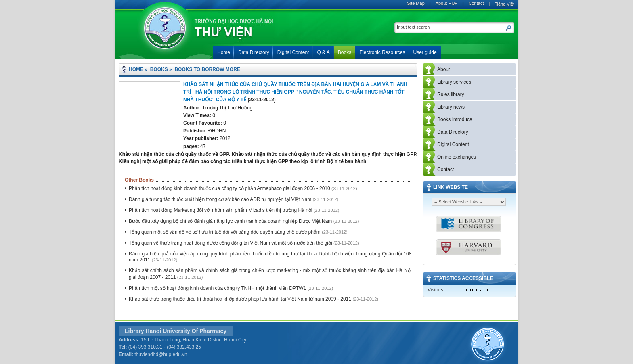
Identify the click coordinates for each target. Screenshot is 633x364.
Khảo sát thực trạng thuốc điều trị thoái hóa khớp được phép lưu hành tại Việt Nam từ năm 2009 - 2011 (241, 299)
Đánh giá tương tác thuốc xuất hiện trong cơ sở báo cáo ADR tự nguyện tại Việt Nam (221, 199)
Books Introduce (455, 119)
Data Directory (453, 132)
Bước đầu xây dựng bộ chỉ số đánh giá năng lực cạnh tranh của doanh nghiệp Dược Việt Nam (231, 221)
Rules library (451, 94)
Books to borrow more (207, 69)
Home (136, 69)
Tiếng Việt (504, 4)
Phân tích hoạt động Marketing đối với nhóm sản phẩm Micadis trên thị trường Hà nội (221, 210)
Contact (476, 3)
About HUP (447, 3)
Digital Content (453, 144)
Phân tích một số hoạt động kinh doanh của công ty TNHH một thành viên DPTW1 (218, 288)
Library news (451, 107)
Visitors (435, 290)
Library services (454, 82)
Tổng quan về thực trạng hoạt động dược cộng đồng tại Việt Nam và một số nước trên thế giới (231, 243)
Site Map (416, 3)
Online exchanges (457, 157)
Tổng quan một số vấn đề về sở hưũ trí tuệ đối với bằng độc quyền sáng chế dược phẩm (225, 232)
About (443, 69)
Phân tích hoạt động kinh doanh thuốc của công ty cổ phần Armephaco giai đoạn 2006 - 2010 (230, 188)
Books (159, 69)
